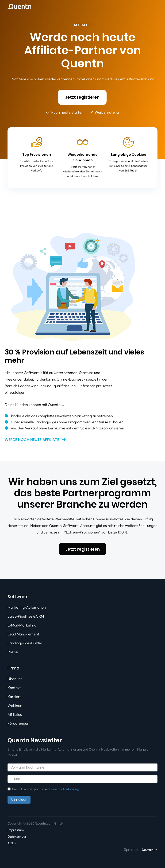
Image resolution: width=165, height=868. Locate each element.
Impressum (16, 830)
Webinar (15, 705)
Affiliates (15, 714)
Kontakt (14, 688)
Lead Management (23, 634)
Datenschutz (17, 837)
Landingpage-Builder (25, 643)
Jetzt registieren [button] (82, 97)
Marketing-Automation (27, 607)
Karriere (15, 697)
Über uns (15, 679)
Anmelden (19, 800)
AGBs (12, 843)
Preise (13, 652)
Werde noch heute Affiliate (32, 440)
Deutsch (148, 850)
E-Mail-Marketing (22, 625)
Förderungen (18, 723)
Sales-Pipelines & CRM (26, 616)
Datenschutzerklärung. (64, 789)
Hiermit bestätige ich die (44, 789)
